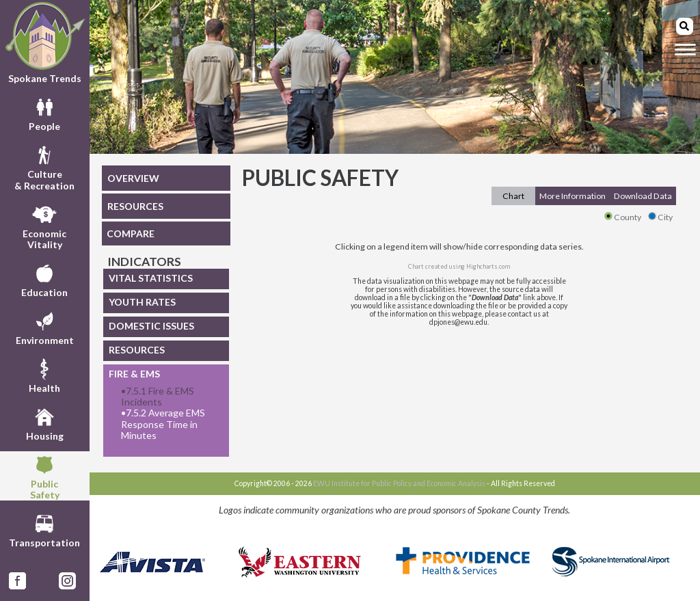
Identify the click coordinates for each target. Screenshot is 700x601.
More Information (573, 196)
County (623, 217)
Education (44, 279)
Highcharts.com (488, 266)
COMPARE (131, 233)
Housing (45, 423)
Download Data (643, 196)
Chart (513, 196)
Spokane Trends (45, 43)
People (44, 113)
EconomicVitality (44, 226)
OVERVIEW (133, 178)
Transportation (44, 529)
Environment (45, 327)
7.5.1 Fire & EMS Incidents (158, 397)
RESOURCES (135, 206)
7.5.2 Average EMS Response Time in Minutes (163, 424)
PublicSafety (45, 476)
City (660, 217)
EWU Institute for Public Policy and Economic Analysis (399, 483)
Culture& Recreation (44, 166)
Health (44, 375)
